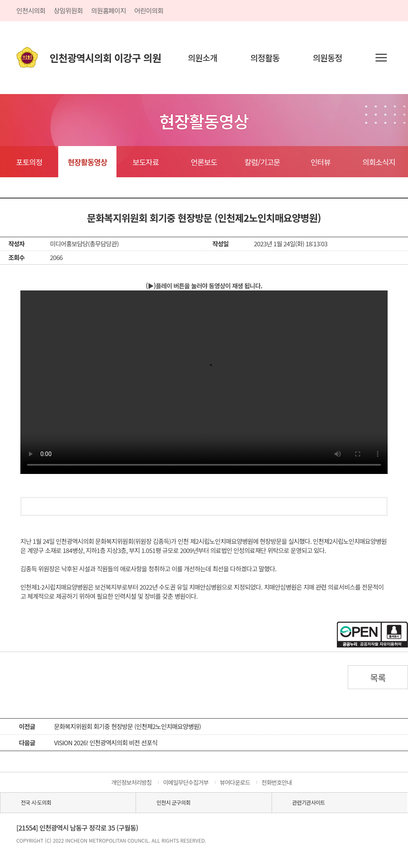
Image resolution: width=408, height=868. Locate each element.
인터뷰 (320, 162)
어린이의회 (149, 10)
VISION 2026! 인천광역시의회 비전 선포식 (106, 743)
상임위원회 (68, 10)
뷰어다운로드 (235, 782)
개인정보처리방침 (131, 782)
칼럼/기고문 (262, 162)
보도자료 (146, 162)
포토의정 (29, 162)
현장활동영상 (88, 162)
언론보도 (204, 162)
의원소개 (203, 58)
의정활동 (265, 58)
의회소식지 (379, 162)
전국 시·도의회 (36, 802)
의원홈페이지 (109, 10)
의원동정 (328, 58)
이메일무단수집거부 (186, 782)
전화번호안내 (277, 782)
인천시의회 (31, 10)
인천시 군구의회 (173, 802)
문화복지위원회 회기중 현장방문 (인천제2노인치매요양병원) (127, 726)
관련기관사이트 (309, 802)
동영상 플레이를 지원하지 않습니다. (204, 382)
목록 (378, 677)
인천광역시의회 (105, 58)
